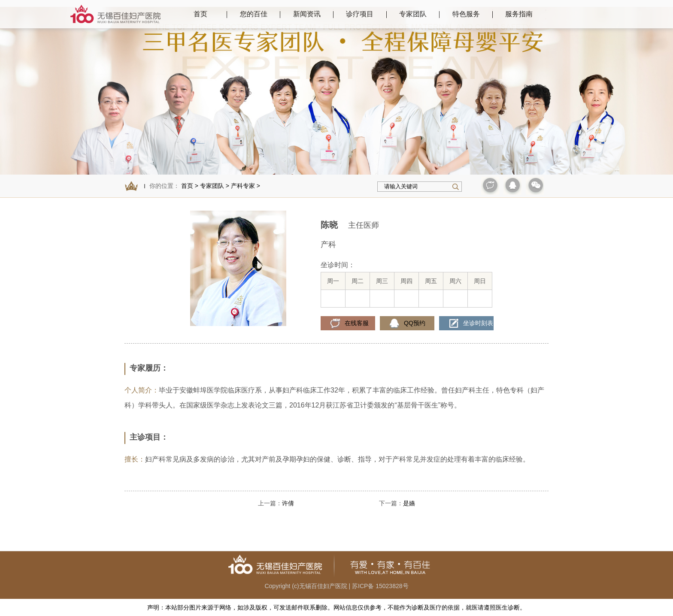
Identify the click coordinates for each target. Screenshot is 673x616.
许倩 (288, 503)
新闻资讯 (307, 14)
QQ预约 (415, 323)
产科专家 (243, 186)
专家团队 (212, 186)
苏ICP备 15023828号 (380, 586)
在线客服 (357, 323)
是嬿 (409, 503)
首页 (200, 14)
